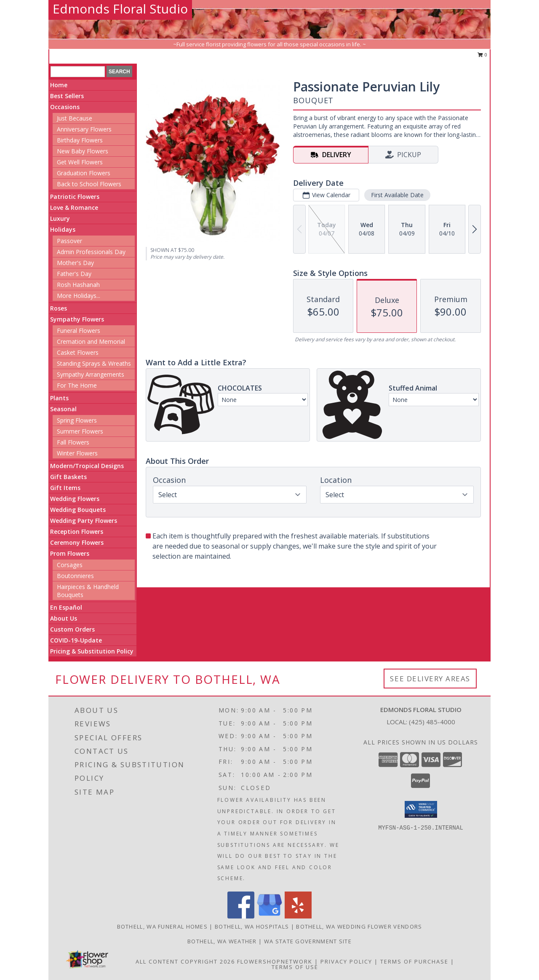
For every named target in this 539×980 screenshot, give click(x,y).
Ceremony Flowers (77, 542)
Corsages (70, 565)
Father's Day (74, 274)
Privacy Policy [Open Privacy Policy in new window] (346, 961)
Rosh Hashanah (78, 285)
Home (59, 85)
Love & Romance (74, 208)
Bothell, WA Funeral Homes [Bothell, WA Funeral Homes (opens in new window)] (163, 926)
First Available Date (397, 195)
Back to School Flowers (89, 184)
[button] (421, 809)
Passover (69, 241)
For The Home (77, 385)
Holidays (63, 229)
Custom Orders (72, 629)
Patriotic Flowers (75, 197)
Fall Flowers (73, 442)
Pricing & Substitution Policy (92, 651)
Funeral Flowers (79, 331)
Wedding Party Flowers (84, 521)
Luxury (60, 218)
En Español (66, 607)
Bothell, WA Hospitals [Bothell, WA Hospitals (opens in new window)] (252, 926)
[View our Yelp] (298, 916)
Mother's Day (75, 263)
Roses (59, 308)
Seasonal (63, 409)
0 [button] (482, 55)
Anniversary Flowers (84, 129)
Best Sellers (67, 96)
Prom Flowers (70, 553)
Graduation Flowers (84, 173)
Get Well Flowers (80, 162)
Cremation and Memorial (91, 341)
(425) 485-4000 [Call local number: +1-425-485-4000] (432, 722)
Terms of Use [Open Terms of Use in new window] (295, 967)
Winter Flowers (77, 453)
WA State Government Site (308, 941)
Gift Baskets (68, 477)
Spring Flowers (77, 420)
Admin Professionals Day (91, 252)
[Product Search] (78, 72)
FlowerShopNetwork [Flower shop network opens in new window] (275, 961)
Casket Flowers (78, 352)
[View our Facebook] (241, 916)
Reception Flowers (77, 532)
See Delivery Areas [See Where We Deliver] (430, 679)
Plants (59, 398)
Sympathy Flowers (77, 319)
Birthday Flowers (80, 140)
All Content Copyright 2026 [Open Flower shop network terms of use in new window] (185, 961)
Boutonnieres (75, 576)
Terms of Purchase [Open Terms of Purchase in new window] (414, 961)
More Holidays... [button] (79, 296)
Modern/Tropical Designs (87, 466)
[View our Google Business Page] (269, 916)
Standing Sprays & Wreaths (94, 363)
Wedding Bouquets (78, 510)
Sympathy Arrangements (91, 374)
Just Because (75, 118)
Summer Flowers (80, 431)
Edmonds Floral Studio (120, 9)
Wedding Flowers (75, 499)
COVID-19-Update (76, 640)
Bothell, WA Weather (222, 941)
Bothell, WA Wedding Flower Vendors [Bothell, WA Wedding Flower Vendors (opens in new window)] (359, 926)
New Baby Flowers (83, 151)
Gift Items (65, 488)
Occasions (65, 107)
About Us (64, 618)
